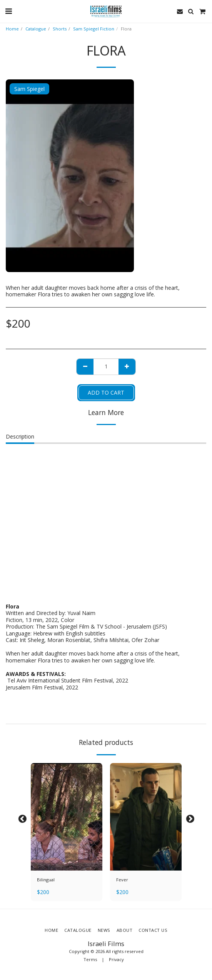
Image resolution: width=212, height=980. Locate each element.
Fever (122, 880)
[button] (8, 11)
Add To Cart (106, 393)
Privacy (116, 959)
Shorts (60, 29)
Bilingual (46, 880)
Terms (90, 959)
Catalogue (36, 29)
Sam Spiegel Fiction (94, 29)
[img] (67, 817)
